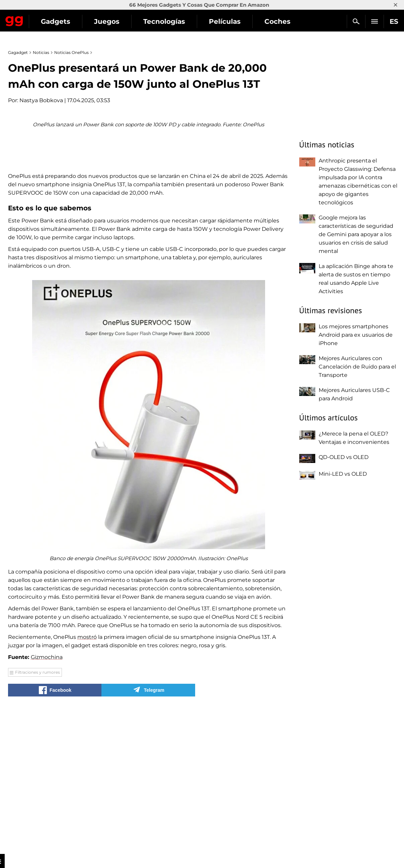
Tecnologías (225, 21)
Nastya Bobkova (41, 100)
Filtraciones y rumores (37, 813)
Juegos (168, 21)
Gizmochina (47, 798)
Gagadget (45, 19)
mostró (87, 778)
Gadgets (117, 21)
